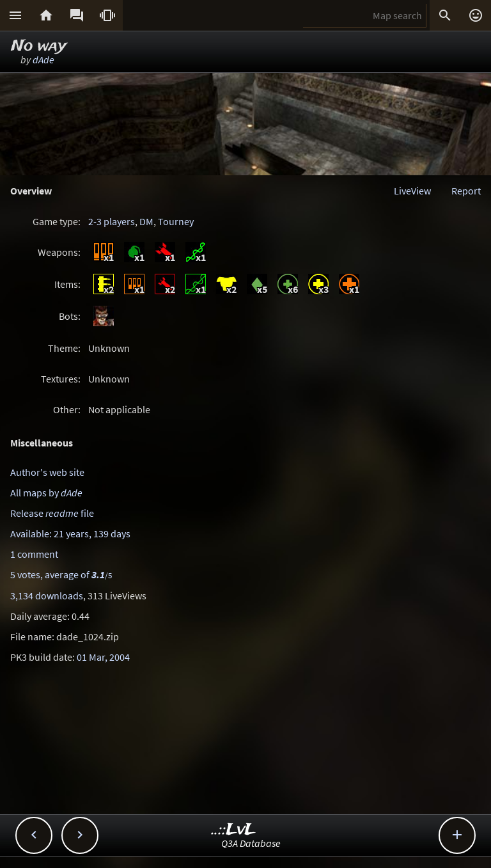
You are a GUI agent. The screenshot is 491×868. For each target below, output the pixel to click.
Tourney (176, 221)
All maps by (46, 493)
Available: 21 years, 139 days (70, 533)
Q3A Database (251, 843)
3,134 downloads (47, 596)
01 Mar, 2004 (103, 657)
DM (146, 221)
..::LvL (234, 830)
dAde (43, 59)
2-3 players (112, 221)
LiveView (412, 191)
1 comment (34, 554)
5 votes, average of (61, 574)
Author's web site (47, 472)
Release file (52, 513)
